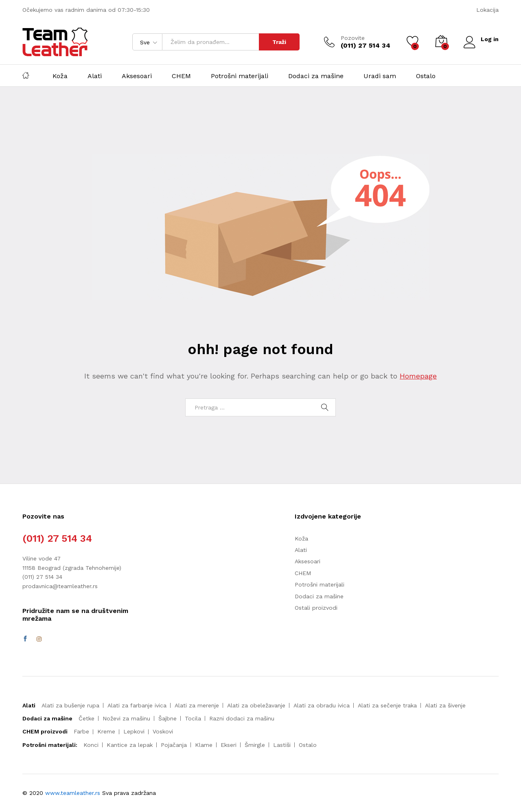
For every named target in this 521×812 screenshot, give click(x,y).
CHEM (181, 76)
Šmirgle (255, 745)
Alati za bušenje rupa (70, 705)
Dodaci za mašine (316, 76)
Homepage (418, 376)
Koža (60, 76)
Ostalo (426, 76)
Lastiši (282, 745)
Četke (86, 718)
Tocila (193, 718)
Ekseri (229, 745)
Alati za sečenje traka (387, 705)
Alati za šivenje (445, 705)
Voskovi (163, 731)
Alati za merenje (197, 705)
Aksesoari (137, 76)
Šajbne (167, 718)
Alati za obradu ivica (322, 705)
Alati (95, 76)
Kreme (106, 731)
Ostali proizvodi (316, 608)
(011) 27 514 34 (57, 538)
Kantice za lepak (130, 745)
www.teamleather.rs (74, 793)
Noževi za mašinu (126, 718)
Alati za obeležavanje (256, 705)
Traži (279, 42)
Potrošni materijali (240, 76)
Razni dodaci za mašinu (242, 718)
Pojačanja (174, 745)
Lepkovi (134, 731)
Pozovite (353, 38)
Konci (91, 745)
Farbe (81, 731)
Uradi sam (380, 76)
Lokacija (487, 10)
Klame (204, 745)
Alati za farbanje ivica (137, 705)
